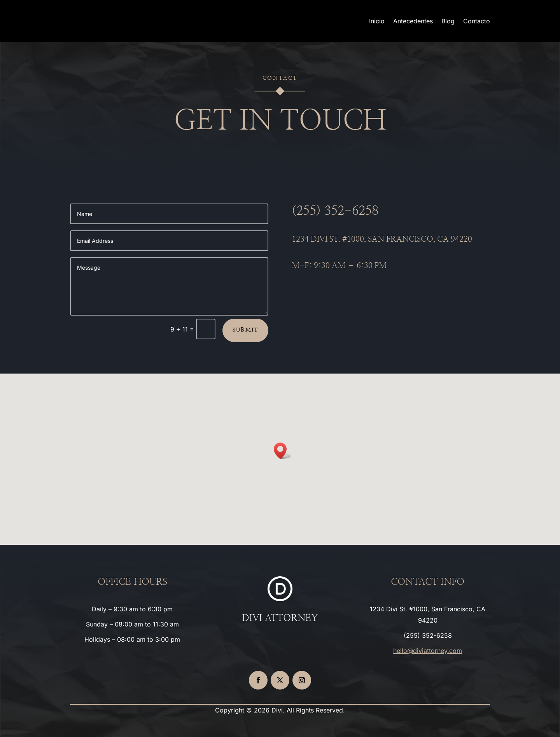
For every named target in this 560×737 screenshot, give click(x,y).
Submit (245, 330)
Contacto (477, 21)
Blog (448, 21)
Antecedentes (413, 21)
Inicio (377, 21)
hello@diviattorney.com (428, 651)
